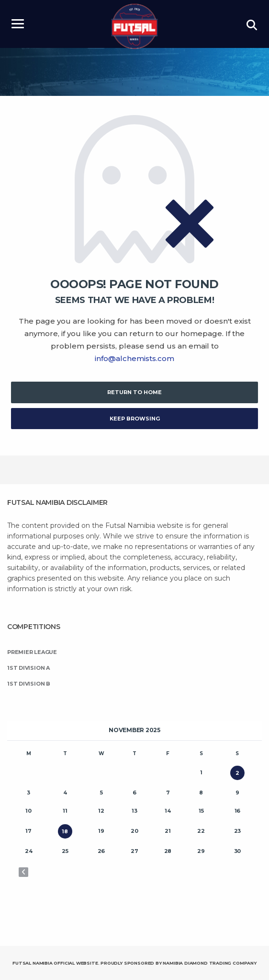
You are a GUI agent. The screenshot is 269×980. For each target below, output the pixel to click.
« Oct (23, 872)
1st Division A (28, 668)
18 (65, 831)
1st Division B (29, 684)
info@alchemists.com (134, 358)
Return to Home (134, 392)
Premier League (32, 652)
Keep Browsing (135, 419)
